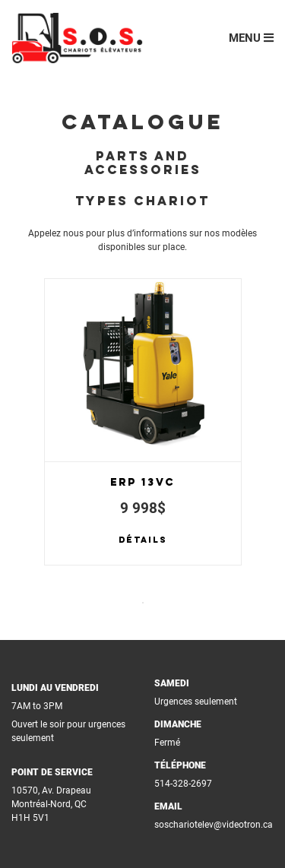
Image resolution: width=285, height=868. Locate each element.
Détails (143, 540)
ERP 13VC (142, 483)
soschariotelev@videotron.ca (214, 825)
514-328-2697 (183, 784)
